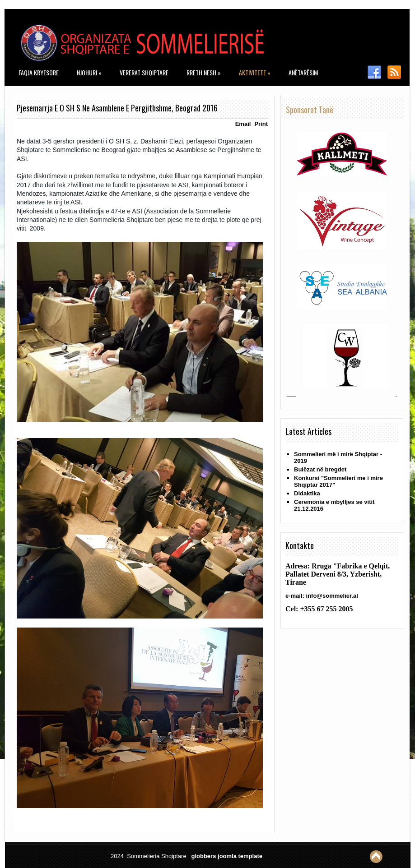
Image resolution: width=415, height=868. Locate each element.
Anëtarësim (303, 72)
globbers (203, 856)
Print (261, 124)
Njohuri (89, 72)
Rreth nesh (204, 72)
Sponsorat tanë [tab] (310, 110)
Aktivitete (255, 72)
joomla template (240, 856)
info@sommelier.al (332, 596)
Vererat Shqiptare (144, 72)
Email (243, 124)
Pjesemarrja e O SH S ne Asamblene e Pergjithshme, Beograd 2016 (117, 108)
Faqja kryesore (39, 72)
